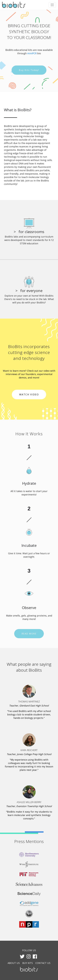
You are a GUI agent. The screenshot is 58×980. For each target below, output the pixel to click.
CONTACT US (43, 963)
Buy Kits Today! (29, 70)
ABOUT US (14, 963)
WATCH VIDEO (29, 394)
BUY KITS (28, 963)
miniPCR (32, 53)
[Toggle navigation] (52, 5)
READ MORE (29, 634)
